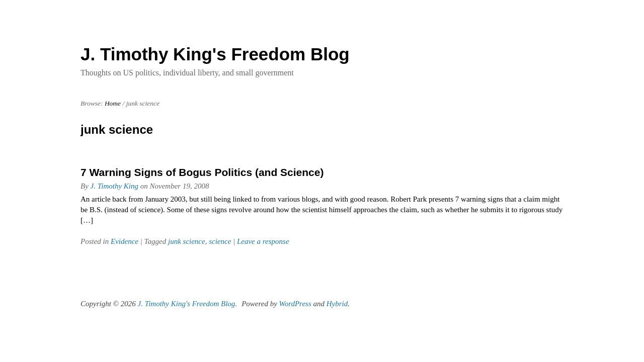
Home (113, 103)
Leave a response (263, 241)
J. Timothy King (114, 186)
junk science (187, 241)
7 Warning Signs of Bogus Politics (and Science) (202, 172)
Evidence (125, 241)
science (220, 241)
